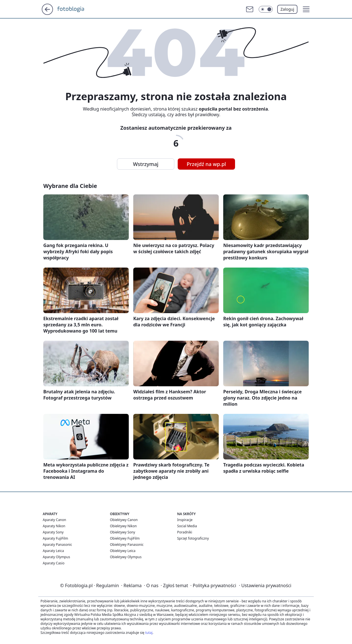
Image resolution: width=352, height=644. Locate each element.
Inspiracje (185, 520)
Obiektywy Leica (123, 551)
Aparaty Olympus (56, 557)
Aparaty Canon (54, 520)
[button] (266, 9)
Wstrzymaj (146, 164)
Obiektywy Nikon (123, 526)
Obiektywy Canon (124, 520)
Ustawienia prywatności (265, 585)
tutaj (149, 633)
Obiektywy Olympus (126, 557)
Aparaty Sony (53, 532)
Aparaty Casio (54, 563)
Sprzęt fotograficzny (193, 538)
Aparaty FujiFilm (55, 538)
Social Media (187, 526)
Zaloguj (287, 9)
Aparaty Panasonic (57, 545)
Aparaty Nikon (54, 526)
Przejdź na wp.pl (206, 164)
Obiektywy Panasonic (127, 545)
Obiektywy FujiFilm (125, 538)
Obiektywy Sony (123, 532)
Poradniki (185, 532)
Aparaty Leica (53, 551)
